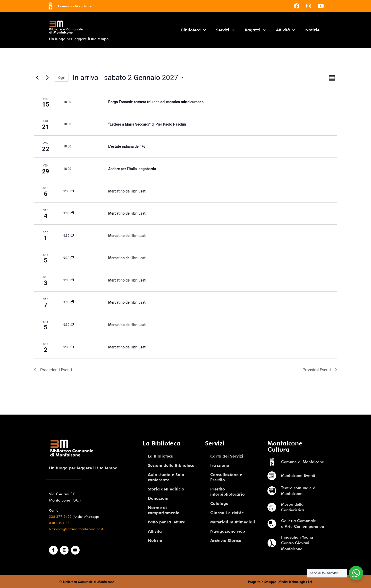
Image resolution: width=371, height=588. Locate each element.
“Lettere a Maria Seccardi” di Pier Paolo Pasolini (147, 124)
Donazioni (158, 498)
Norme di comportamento (164, 510)
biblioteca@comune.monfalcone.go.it (76, 529)
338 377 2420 (60, 517)
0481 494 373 (60, 523)
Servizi (225, 30)
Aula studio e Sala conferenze (166, 477)
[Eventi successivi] (47, 78)
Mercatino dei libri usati (127, 191)
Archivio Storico (226, 541)
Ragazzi (255, 30)
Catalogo (219, 503)
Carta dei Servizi (227, 456)
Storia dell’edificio (166, 489)
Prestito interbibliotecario (227, 492)
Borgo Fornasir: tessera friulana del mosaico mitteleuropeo (156, 102)
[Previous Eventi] (37, 78)
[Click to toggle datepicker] (128, 78)
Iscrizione (220, 465)
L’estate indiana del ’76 (127, 146)
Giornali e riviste (227, 513)
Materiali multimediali (233, 522)
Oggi (61, 78)
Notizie (312, 30)
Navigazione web (228, 531)
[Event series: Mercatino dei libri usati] (72, 191)
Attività (285, 30)
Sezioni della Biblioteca (171, 465)
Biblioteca (193, 30)
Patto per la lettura (167, 522)
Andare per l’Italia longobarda (132, 169)
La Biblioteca (161, 456)
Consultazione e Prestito (226, 477)
